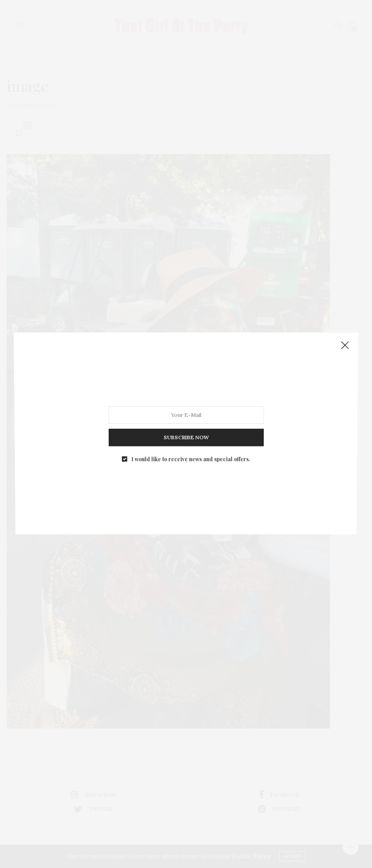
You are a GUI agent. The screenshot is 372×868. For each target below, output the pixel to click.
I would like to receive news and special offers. (190, 357)
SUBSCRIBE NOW (186, 354)
